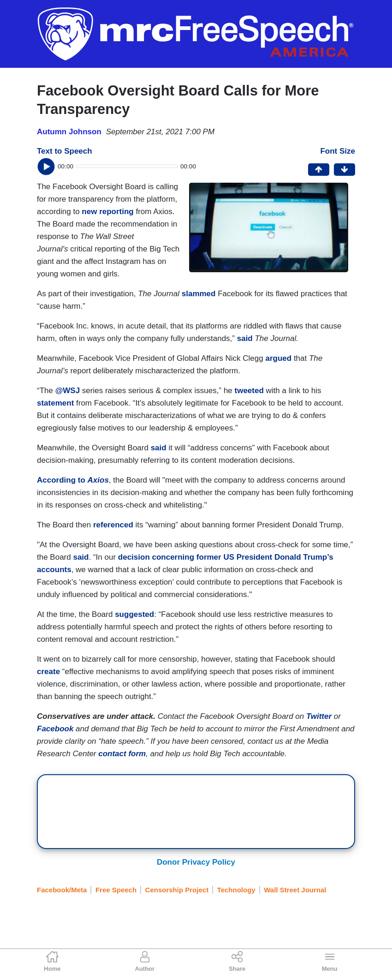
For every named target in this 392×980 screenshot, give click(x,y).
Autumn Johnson (69, 132)
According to (73, 480)
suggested (134, 614)
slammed (199, 294)
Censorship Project (177, 890)
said (245, 338)
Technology (236, 890)
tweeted (249, 391)
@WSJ (66, 391)
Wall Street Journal (295, 890)
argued (278, 358)
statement (55, 403)
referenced (113, 525)
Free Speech (116, 890)
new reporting (107, 212)
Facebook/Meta (62, 890)
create (48, 672)
